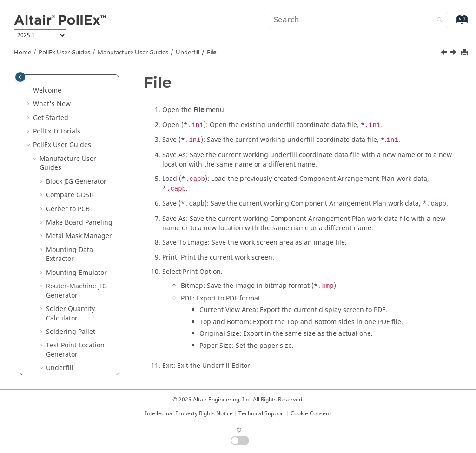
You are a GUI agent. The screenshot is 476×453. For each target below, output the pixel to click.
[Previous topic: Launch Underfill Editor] (445, 53)
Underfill (188, 53)
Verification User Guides (65, 326)
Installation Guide (71, 357)
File (212, 53)
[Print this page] (465, 53)
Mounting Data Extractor (69, 80)
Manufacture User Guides (133, 53)
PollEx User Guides (64, 53)
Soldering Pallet (71, 157)
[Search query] (359, 20)
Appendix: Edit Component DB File (82, 276)
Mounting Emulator (76, 98)
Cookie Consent (311, 413)
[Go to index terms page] (452, 24)
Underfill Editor (76, 257)
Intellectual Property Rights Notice (189, 413)
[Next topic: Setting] (454, 53)
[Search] (437, 21)
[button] (42, 75)
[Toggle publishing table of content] (20, 77)
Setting (64, 243)
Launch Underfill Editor (79, 212)
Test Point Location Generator (75, 175)
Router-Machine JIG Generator (76, 116)
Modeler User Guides (73, 294)
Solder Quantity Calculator (70, 139)
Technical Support (262, 413)
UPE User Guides (66, 344)
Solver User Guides (69, 307)
